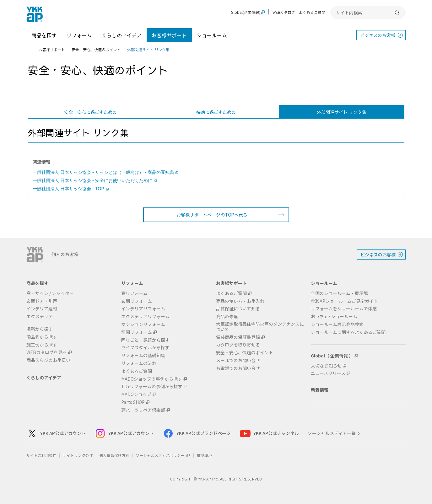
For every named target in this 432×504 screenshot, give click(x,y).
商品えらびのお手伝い (48, 360)
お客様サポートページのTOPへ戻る (212, 215)
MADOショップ (136, 394)
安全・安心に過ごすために (90, 112)
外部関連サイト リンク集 (342, 112)
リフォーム (79, 35)
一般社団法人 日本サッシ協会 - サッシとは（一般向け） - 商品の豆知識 (105, 172)
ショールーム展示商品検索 (337, 324)
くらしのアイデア (122, 35)
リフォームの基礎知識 (143, 355)
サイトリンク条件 (78, 455)
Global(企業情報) (246, 12)
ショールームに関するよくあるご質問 (348, 332)
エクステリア (40, 316)
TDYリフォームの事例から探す (152, 386)
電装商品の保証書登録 (238, 337)
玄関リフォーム (137, 301)
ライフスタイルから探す (145, 348)
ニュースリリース (328, 373)
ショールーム (212, 35)
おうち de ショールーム (334, 316)
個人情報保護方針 (114, 455)
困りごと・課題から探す (145, 340)
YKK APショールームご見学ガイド (344, 301)
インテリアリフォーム (143, 309)
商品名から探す (42, 337)
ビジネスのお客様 (378, 35)
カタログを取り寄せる (238, 345)
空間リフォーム (137, 332)
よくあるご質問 (312, 12)
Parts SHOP (133, 402)
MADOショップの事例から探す (152, 379)
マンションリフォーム (143, 324)
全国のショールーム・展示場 (339, 293)
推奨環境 (204, 455)
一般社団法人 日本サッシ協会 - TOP (71, 189)
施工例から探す (42, 345)
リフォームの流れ (139, 363)
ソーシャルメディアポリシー (163, 455)
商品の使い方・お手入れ (240, 301)
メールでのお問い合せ (238, 360)
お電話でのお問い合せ (238, 368)
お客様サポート (169, 35)
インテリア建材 (42, 309)
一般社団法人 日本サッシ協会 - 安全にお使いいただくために (95, 180)
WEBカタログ (284, 12)
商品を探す (44, 35)
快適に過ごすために (216, 112)
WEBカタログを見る (47, 352)
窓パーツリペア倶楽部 (143, 410)
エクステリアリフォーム (145, 316)
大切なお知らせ (326, 366)
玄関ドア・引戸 (42, 301)
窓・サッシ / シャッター (50, 293)
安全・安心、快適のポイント (96, 49)
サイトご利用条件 (41, 455)
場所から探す (40, 329)
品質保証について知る (238, 309)
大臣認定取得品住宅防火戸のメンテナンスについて (260, 327)
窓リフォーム (134, 293)
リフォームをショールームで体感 (344, 309)
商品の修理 (227, 316)
